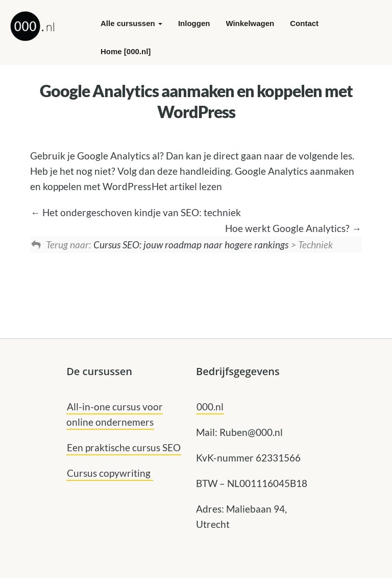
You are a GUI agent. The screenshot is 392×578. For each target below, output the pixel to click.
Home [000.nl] (126, 51)
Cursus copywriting (110, 473)
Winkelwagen (250, 23)
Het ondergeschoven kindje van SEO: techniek (136, 212)
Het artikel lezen (187, 186)
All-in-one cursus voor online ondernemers (115, 414)
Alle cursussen (131, 23)
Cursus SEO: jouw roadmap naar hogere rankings (191, 245)
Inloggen (194, 23)
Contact (304, 23)
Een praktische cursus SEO (124, 447)
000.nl (210, 407)
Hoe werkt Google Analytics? (293, 228)
